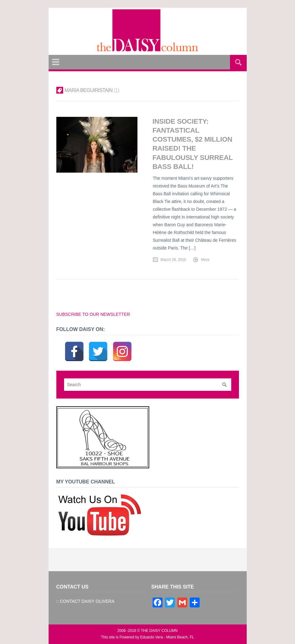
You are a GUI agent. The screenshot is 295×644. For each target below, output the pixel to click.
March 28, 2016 (174, 260)
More (205, 260)
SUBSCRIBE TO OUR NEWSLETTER (93, 314)
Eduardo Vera (152, 637)
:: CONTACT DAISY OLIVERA (85, 601)
